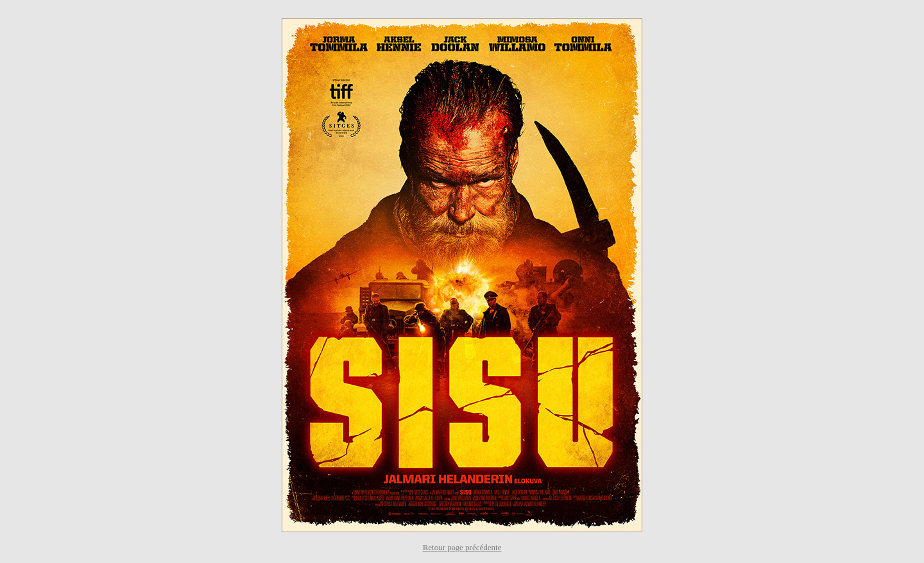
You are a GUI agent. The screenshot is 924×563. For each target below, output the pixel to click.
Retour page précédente (462, 547)
